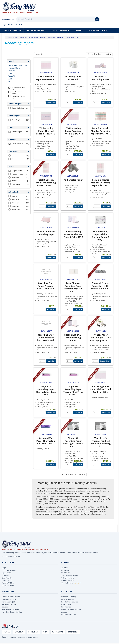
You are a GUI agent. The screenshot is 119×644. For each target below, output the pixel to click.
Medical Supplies (13, 30)
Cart (20, 25)
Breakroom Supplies (69, 615)
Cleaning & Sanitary (36, 30)
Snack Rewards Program (11, 597)
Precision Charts (14, 68)
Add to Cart (51, 103)
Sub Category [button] (14, 116)
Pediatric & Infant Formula (71, 609)
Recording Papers (73, 37)
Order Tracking (7, 580)
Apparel (80, 30)
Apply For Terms (8, 585)
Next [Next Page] (108, 54)
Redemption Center (9, 604)
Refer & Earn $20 (8, 602)
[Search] (97, 19)
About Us (65, 568)
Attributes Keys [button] (15, 192)
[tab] (19, 61)
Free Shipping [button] (14, 151)
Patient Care (66, 604)
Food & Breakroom (98, 30)
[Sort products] (43, 54)
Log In (4, 25)
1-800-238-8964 (8, 19)
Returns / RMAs (8, 583)
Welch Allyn (12, 76)
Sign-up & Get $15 (9, 599)
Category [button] (12, 139)
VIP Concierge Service (70, 575)
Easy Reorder (7, 578)
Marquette (12, 71)
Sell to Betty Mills (68, 578)
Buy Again (6, 575)
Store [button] (11, 128)
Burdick (11, 73)
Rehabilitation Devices (70, 602)
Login (4, 568)
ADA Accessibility (68, 580)
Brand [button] (11, 61)
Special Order (105, 361)
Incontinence (66, 607)
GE (10, 81)
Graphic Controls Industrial (18, 65)
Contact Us (65, 573)
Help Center (66, 570)
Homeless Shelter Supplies (12, 612)
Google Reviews (71, 583)
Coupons (5, 607)
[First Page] (88, 54)
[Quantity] (42, 103)
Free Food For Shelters (11, 609)
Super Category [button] (15, 104)
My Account (13, 25)
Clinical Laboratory (61, 30)
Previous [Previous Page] (97, 54)
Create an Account (9, 570)
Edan (10, 79)
